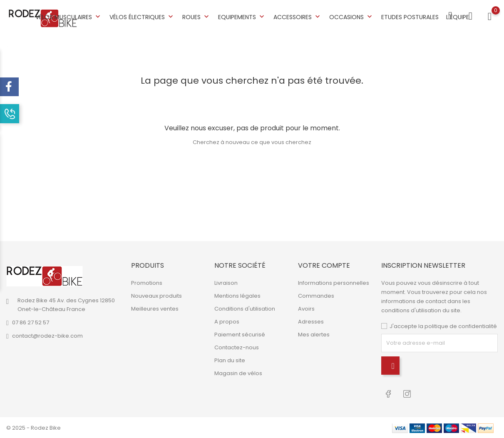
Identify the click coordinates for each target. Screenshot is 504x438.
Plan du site (230, 360)
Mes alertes (314, 335)
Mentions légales (237, 296)
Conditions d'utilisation (245, 309)
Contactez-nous (237, 347)
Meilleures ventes (155, 309)
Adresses (311, 322)
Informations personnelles (334, 283)
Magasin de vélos (238, 373)
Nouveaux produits (156, 296)
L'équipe (458, 17)
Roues (196, 17)
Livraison (226, 283)
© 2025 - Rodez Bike (34, 427)
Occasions (351, 17)
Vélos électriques (142, 17)
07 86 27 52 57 (31, 322)
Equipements (242, 17)
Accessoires (298, 17)
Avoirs (306, 309)
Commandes (316, 296)
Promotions (147, 283)
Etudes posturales (410, 17)
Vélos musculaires (69, 17)
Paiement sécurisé (240, 335)
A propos (227, 322)
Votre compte (324, 265)
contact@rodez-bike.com (47, 336)
